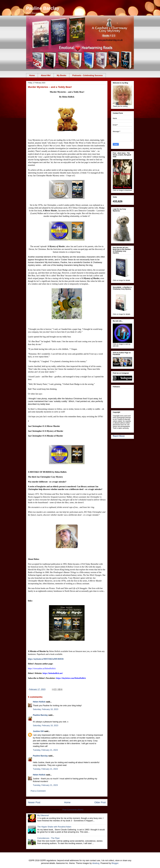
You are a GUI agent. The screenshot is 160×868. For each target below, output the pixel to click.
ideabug (96, 863)
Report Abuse (119, 436)
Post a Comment (38, 791)
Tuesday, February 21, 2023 (45, 750)
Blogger (115, 863)
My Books (61, 75)
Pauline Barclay (43, 8)
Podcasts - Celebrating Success (87, 75)
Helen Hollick (39, 702)
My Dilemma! (43, 815)
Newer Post (34, 802)
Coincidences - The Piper (48, 838)
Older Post (100, 802)
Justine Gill (38, 731)
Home (32, 75)
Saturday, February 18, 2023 (46, 709)
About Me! (46, 75)
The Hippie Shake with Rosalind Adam (54, 827)
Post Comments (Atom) (73, 810)
